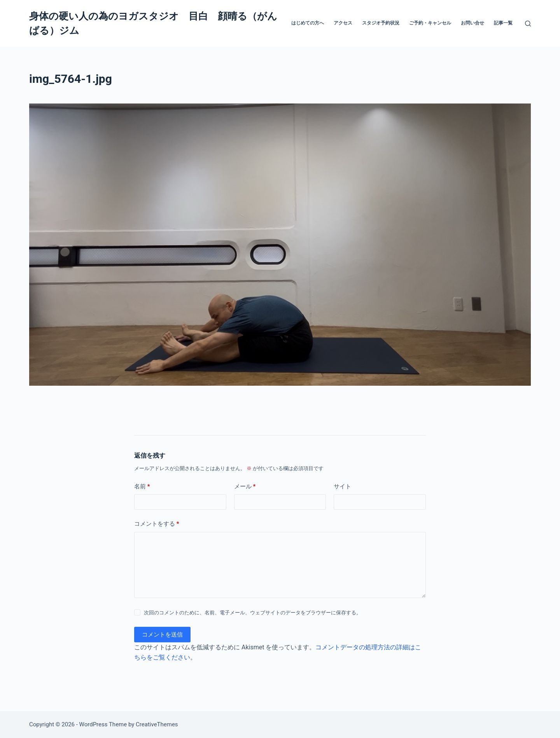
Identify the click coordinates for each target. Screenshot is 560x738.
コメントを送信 (162, 635)
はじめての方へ (308, 23)
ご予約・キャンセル (430, 23)
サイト (342, 486)
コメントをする (157, 524)
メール (245, 487)
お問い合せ (472, 23)
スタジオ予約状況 (381, 23)
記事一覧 (503, 23)
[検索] (528, 24)
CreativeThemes (157, 724)
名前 (142, 487)
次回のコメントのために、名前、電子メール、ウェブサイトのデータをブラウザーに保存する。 (253, 613)
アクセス (343, 23)
